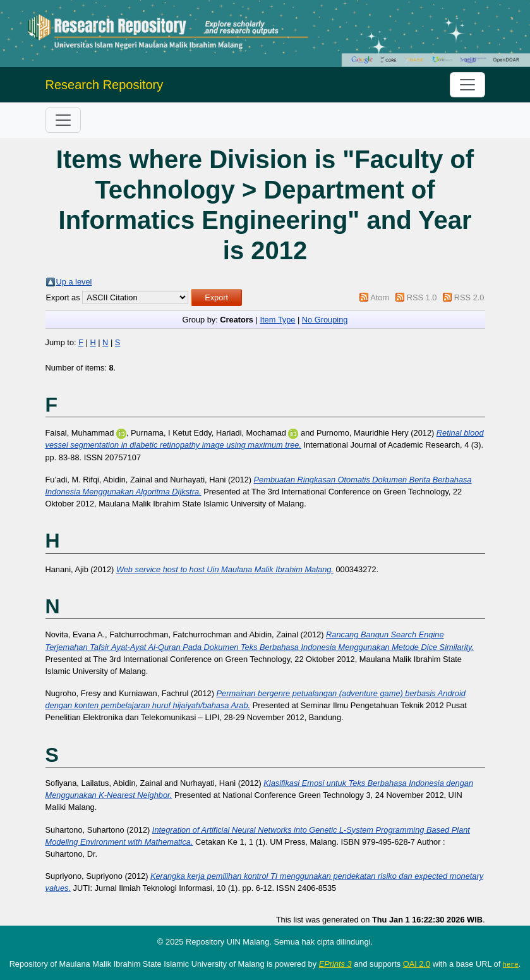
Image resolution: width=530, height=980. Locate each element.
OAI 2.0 (417, 964)
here (511, 964)
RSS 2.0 (469, 297)
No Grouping (325, 320)
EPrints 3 (335, 964)
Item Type (277, 320)
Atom (380, 297)
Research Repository (105, 85)
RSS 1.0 (422, 297)
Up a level (74, 282)
